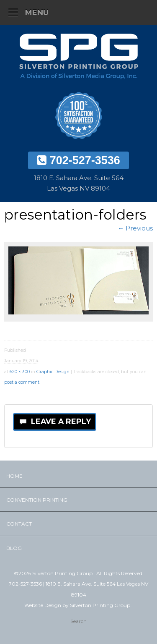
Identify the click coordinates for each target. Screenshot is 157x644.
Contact (19, 524)
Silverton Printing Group (101, 605)
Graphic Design (53, 372)
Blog (14, 548)
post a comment (22, 382)
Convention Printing (37, 500)
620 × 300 (20, 372)
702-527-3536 (78, 160)
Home (14, 476)
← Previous (135, 228)
